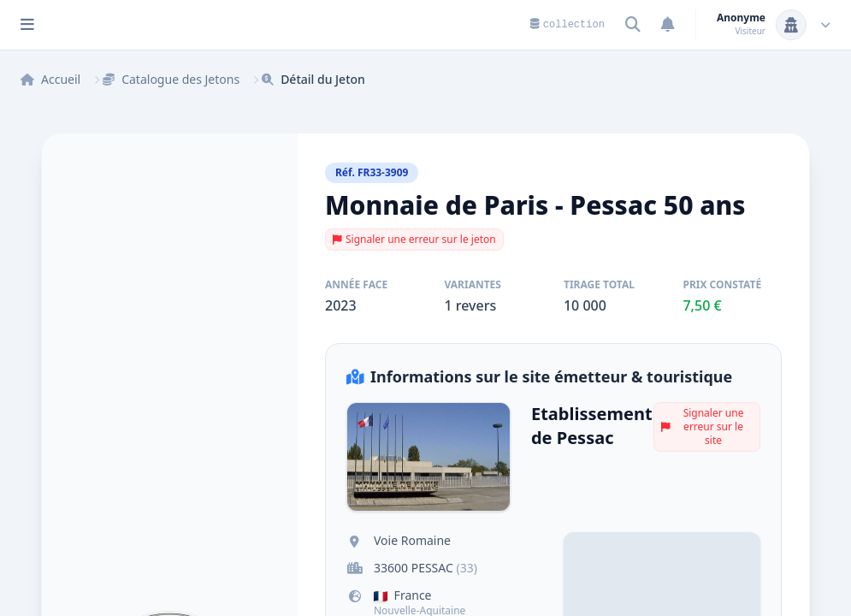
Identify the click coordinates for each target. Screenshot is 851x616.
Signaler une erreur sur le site (702, 426)
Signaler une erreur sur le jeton (414, 239)
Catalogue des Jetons (171, 79)
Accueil (50, 79)
